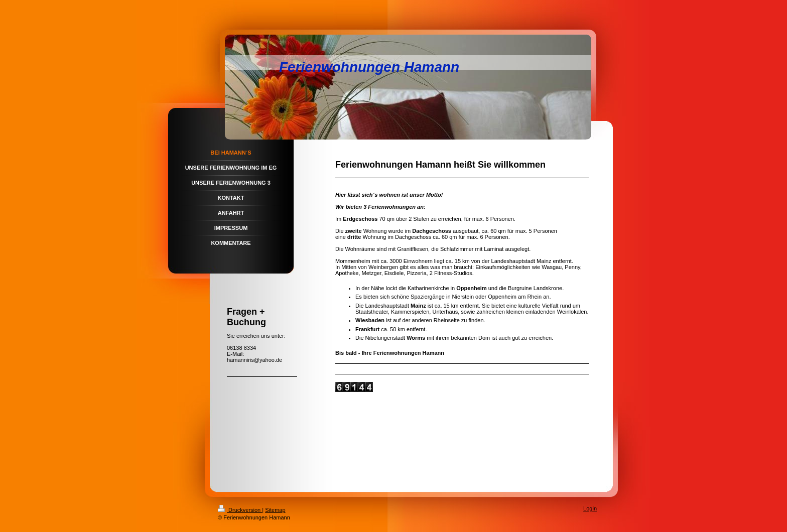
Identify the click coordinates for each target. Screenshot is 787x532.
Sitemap (275, 510)
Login (590, 508)
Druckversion (240, 510)
